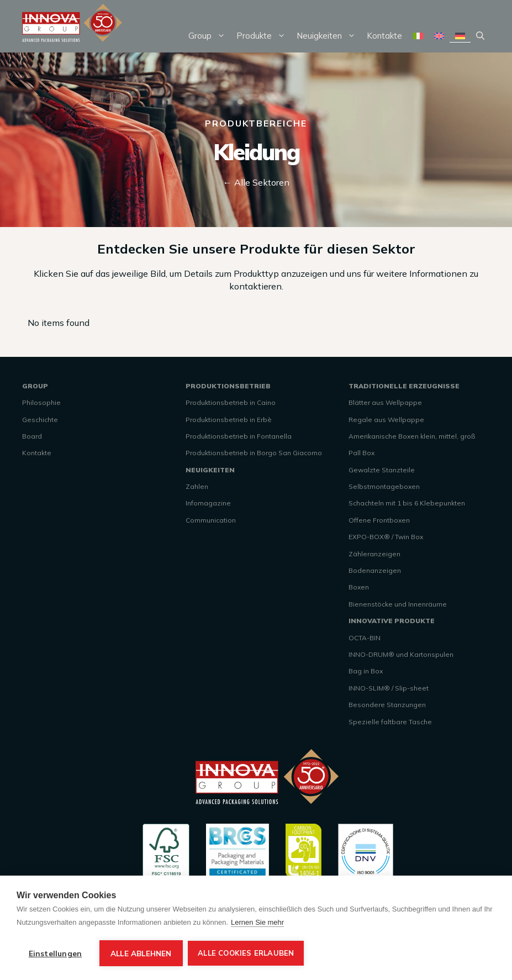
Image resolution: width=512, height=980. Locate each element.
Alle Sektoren (262, 182)
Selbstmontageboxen (384, 486)
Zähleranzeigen (374, 554)
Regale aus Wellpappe (386, 420)
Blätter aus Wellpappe (385, 402)
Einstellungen (56, 953)
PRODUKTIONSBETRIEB (228, 386)
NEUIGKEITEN (210, 470)
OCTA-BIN (365, 638)
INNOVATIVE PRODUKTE (392, 621)
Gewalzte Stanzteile (382, 470)
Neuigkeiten (329, 36)
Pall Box (361, 453)
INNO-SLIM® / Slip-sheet (389, 688)
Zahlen (197, 486)
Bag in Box (366, 671)
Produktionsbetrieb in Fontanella (239, 436)
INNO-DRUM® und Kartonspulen (401, 654)
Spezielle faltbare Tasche (390, 722)
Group (210, 36)
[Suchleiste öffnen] (480, 36)
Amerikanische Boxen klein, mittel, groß (412, 436)
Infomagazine (208, 503)
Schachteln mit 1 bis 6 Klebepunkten (407, 503)
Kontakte (384, 36)
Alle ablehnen (141, 953)
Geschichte (40, 420)
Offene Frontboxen (379, 520)
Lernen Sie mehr (257, 922)
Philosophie (41, 402)
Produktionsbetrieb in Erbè (229, 420)
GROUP (35, 386)
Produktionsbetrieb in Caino (231, 402)
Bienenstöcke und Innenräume (398, 604)
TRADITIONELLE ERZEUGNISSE (404, 386)
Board (32, 436)
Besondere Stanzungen (387, 705)
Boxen (359, 587)
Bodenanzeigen (375, 570)
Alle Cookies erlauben (246, 953)
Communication (211, 520)
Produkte (264, 36)
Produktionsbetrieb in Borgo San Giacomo (254, 453)
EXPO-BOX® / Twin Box (386, 537)
